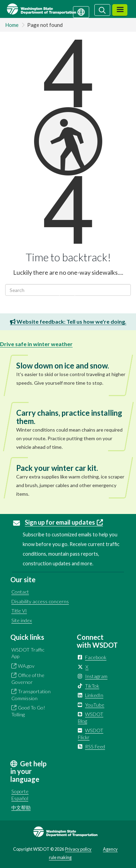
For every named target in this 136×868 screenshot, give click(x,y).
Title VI (19, 611)
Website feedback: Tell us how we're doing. (68, 321)
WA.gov (26, 666)
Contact (20, 592)
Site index (22, 620)
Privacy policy (78, 849)
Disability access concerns (40, 601)
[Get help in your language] (81, 11)
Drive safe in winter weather (36, 344)
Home (12, 25)
